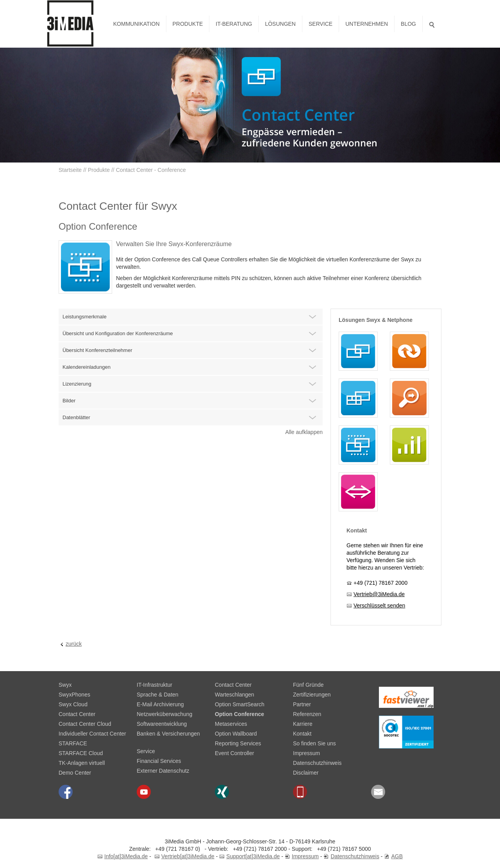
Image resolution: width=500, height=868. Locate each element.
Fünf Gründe (308, 685)
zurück (74, 644)
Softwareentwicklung (162, 724)
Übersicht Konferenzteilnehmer (97, 350)
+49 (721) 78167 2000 (380, 583)
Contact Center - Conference (151, 170)
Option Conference (239, 714)
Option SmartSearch (240, 704)
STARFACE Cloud (81, 753)
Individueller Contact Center (92, 734)
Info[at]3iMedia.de (126, 856)
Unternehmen (367, 24)
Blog (408, 24)
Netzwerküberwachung (164, 714)
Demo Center (75, 773)
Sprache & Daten (158, 695)
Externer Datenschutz (163, 771)
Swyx (65, 685)
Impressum (306, 753)
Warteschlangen (235, 695)
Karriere (303, 724)
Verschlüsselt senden (379, 605)
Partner (302, 704)
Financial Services (159, 761)
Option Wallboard (236, 734)
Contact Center (77, 714)
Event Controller (234, 753)
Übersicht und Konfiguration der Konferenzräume (118, 333)
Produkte (188, 24)
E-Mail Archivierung (160, 704)
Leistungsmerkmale (85, 317)
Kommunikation (137, 24)
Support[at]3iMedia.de (253, 856)
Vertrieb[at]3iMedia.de (188, 856)
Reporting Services (238, 743)
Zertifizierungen (312, 695)
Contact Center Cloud (85, 724)
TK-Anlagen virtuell (82, 763)
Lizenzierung (77, 384)
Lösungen (280, 24)
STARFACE (73, 743)
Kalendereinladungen (87, 367)
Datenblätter (76, 417)
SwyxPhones (74, 695)
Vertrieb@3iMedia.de (379, 594)
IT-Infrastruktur (154, 685)
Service (321, 24)
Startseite (70, 170)
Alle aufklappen (304, 432)
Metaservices (231, 724)
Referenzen (307, 714)
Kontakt (302, 734)
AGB (397, 856)
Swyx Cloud (73, 704)
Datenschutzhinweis (317, 763)
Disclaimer (306, 773)
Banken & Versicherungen (168, 734)
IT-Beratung (234, 24)
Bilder (69, 401)
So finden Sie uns (314, 743)
